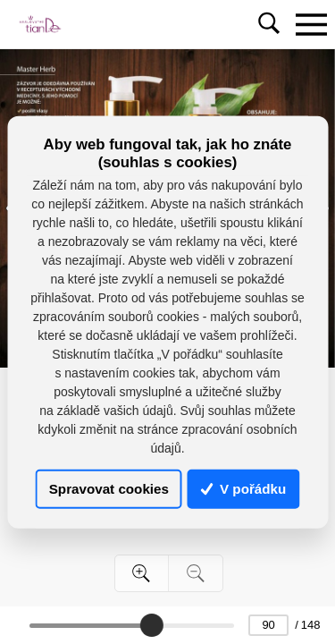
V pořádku (244, 489)
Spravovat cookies (109, 489)
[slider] (151, 625)
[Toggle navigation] (311, 24)
